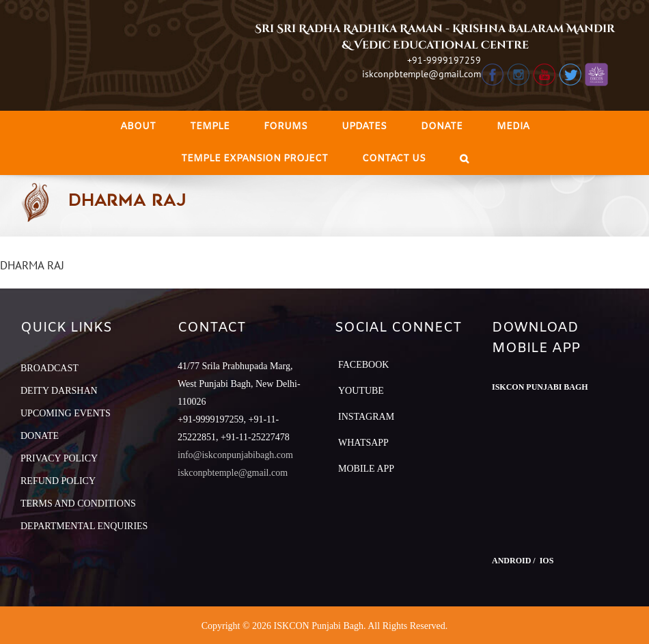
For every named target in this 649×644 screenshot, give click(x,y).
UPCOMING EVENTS (66, 413)
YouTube (361, 391)
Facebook (363, 365)
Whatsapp (363, 443)
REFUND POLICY (58, 481)
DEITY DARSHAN (59, 391)
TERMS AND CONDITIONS (78, 504)
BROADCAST (50, 368)
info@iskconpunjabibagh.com (235, 455)
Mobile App (366, 469)
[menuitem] (138, 127)
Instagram (366, 417)
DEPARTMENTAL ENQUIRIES (84, 526)
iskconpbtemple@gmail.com (422, 74)
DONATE (40, 436)
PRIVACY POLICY (59, 458)
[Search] (464, 159)
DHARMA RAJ (32, 265)
